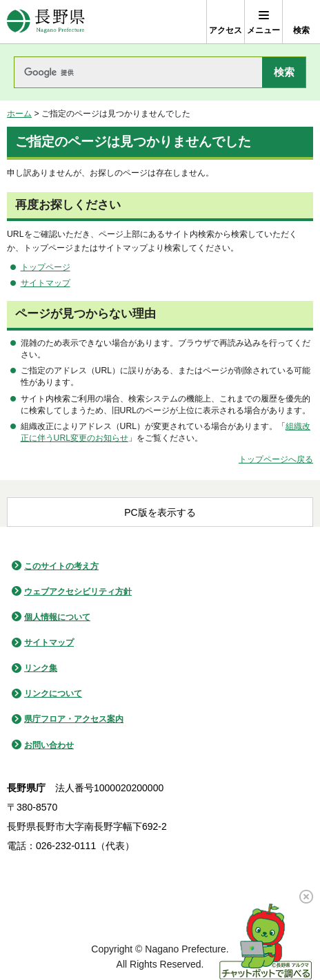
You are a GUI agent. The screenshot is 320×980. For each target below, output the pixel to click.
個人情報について (57, 617)
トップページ (46, 267)
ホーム (19, 114)
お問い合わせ (49, 745)
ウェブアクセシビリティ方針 (78, 592)
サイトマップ (46, 283)
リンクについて (53, 694)
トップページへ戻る (276, 459)
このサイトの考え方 (61, 566)
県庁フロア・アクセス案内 (74, 719)
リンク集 (41, 668)
